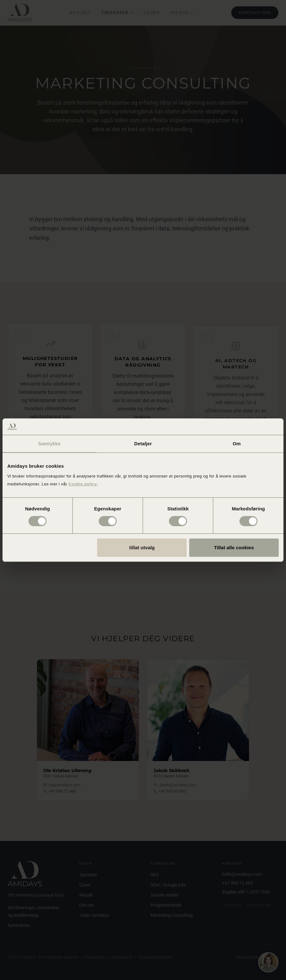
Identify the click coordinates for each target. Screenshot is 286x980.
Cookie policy (83, 484)
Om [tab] (236, 444)
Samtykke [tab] (50, 444)
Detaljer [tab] (143, 444)
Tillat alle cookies (234, 548)
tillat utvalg (142, 548)
